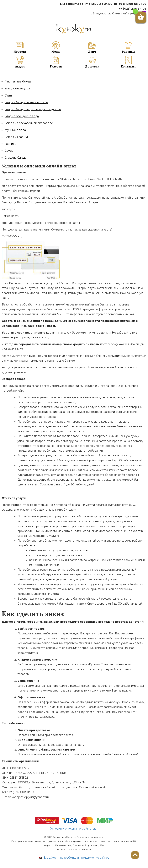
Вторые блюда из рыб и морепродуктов (33, 109)
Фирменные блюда (18, 82)
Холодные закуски (17, 88)
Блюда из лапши (16, 137)
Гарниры (11, 144)
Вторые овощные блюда (22, 116)
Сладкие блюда (16, 158)
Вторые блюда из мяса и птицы (26, 102)
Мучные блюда (15, 130)
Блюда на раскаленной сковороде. (29, 123)
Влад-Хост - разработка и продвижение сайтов (74, 858)
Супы (8, 95)
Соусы (9, 151)
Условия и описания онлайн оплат (74, 829)
